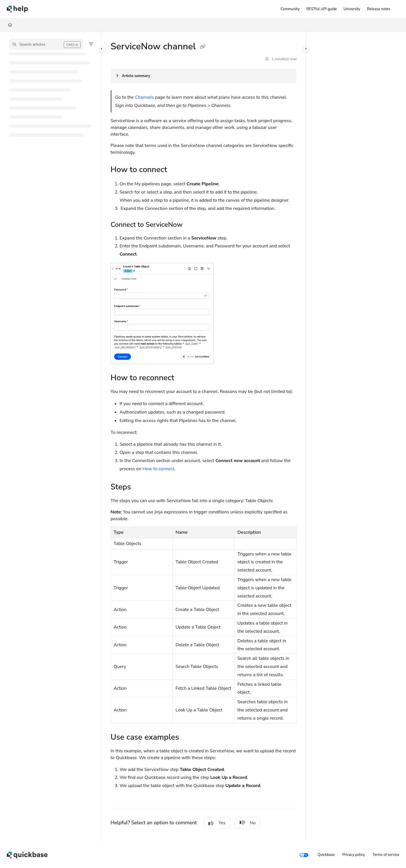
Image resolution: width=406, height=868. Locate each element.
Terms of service (386, 855)
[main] (204, 437)
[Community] (290, 9)
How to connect (158, 469)
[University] (352, 9)
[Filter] (91, 44)
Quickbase (326, 855)
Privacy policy (354, 855)
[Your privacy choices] (304, 855)
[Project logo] (17, 9)
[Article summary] (204, 76)
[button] (46, 44)
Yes (217, 823)
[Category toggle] (101, 49)
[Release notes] (379, 9)
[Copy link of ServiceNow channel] (203, 47)
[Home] (10, 25)
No (248, 823)
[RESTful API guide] (322, 9)
